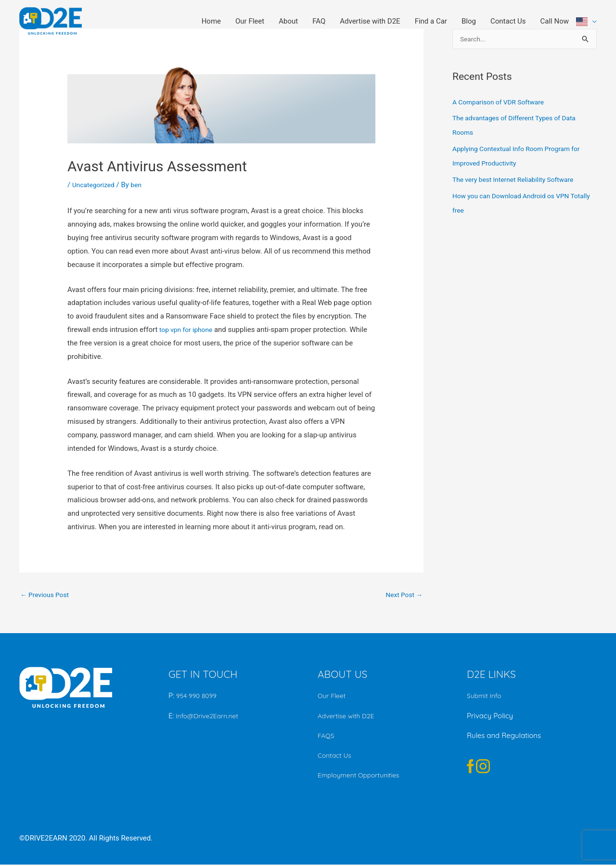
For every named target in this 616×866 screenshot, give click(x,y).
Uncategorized (95, 185)
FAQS (327, 737)
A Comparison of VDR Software (502, 103)
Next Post (402, 595)
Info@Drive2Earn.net (209, 717)
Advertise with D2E (370, 21)
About (288, 21)
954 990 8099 (198, 697)
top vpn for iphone (188, 330)
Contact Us (508, 21)
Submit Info (486, 697)
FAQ (319, 21)
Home (211, 21)
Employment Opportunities (362, 776)
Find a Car (431, 21)
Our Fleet (250, 21)
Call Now (555, 21)
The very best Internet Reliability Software (519, 180)
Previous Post (47, 595)
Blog (469, 21)
